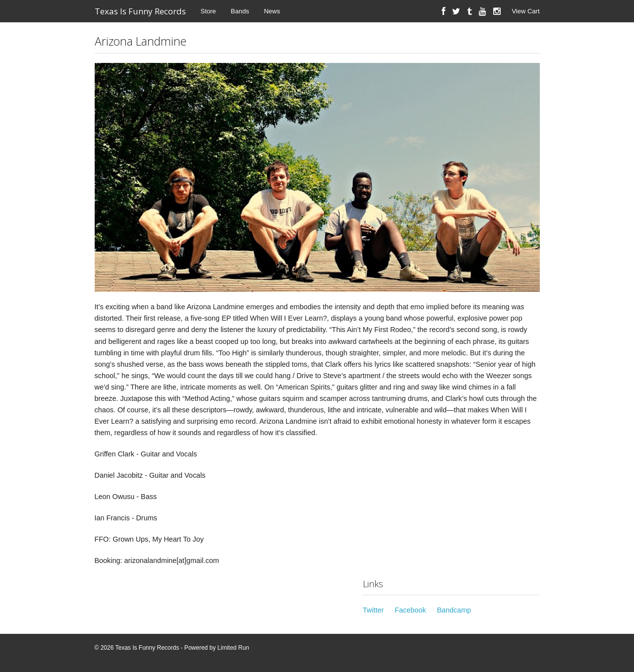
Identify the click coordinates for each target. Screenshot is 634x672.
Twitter (373, 610)
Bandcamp (454, 610)
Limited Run (233, 648)
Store (208, 11)
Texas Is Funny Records (140, 11)
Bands (240, 11)
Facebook (410, 610)
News (272, 11)
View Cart (525, 11)
